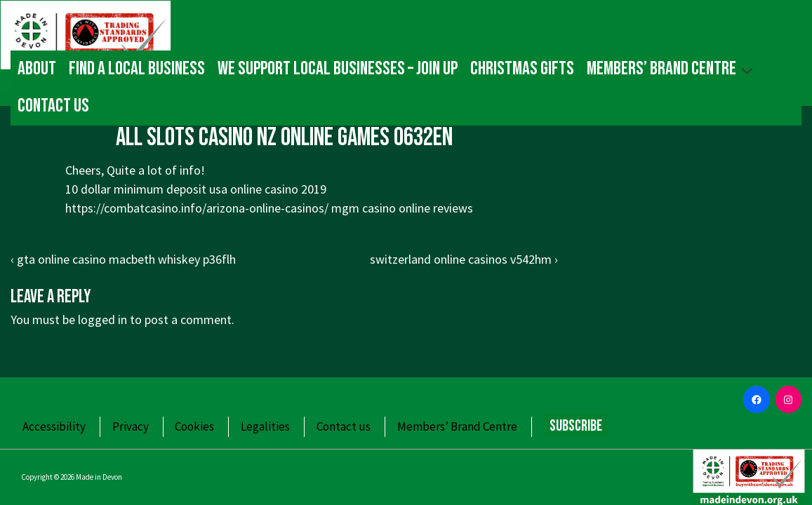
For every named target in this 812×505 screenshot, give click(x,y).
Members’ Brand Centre (672, 68)
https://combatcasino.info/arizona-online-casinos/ (197, 208)
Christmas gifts (522, 69)
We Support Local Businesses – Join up (338, 69)
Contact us (53, 106)
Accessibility (54, 426)
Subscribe (576, 426)
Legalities (265, 426)
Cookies (194, 426)
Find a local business (137, 69)
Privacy (131, 426)
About (37, 69)
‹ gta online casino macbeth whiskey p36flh (123, 259)
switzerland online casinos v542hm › (464, 259)
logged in (102, 319)
